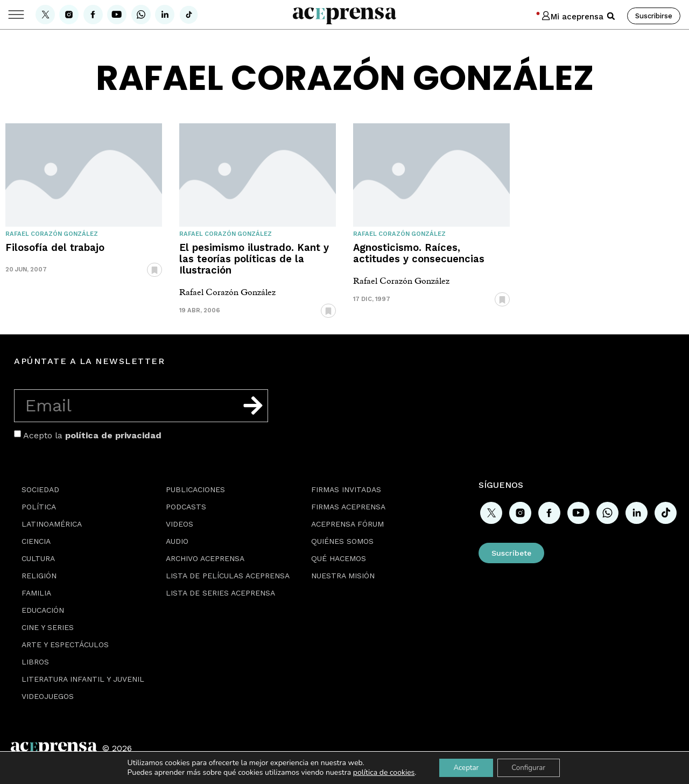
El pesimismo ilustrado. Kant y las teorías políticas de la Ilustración (254, 259)
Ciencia (36, 541)
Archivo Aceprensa (205, 558)
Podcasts (186, 507)
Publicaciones (195, 489)
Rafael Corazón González (52, 234)
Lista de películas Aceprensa (228, 576)
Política (39, 507)
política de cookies (379, 772)
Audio (177, 541)
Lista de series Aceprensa (220, 593)
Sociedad (40, 489)
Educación (43, 610)
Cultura (38, 558)
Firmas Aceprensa (348, 507)
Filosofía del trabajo (55, 247)
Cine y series (48, 627)
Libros (35, 662)
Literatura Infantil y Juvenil (83, 679)
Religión (39, 576)
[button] (611, 16)
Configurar (531, 767)
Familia (36, 593)
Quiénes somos (342, 541)
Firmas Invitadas (346, 489)
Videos (180, 524)
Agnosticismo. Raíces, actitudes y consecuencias (419, 253)
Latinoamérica (52, 524)
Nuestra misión (343, 576)
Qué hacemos (339, 558)
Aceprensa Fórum (347, 524)
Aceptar (463, 767)
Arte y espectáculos (65, 645)
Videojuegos (48, 696)
